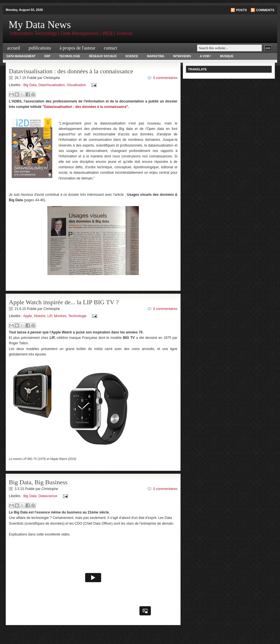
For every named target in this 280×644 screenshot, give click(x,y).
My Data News (40, 25)
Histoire (40, 316)
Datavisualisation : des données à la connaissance (71, 71)
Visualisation (76, 85)
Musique (227, 56)
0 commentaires (165, 78)
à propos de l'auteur (78, 48)
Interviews (182, 56)
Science (132, 56)
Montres (60, 316)
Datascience (48, 496)
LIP (50, 316)
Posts (241, 10)
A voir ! (205, 56)
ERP (47, 56)
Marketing (156, 56)
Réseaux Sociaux (103, 56)
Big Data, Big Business (38, 482)
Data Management (21, 56)
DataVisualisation (52, 85)
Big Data (30, 85)
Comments (265, 10)
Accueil (14, 48)
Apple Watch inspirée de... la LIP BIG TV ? (64, 302)
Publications (40, 48)
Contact (111, 48)
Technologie (70, 56)
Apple (28, 316)
